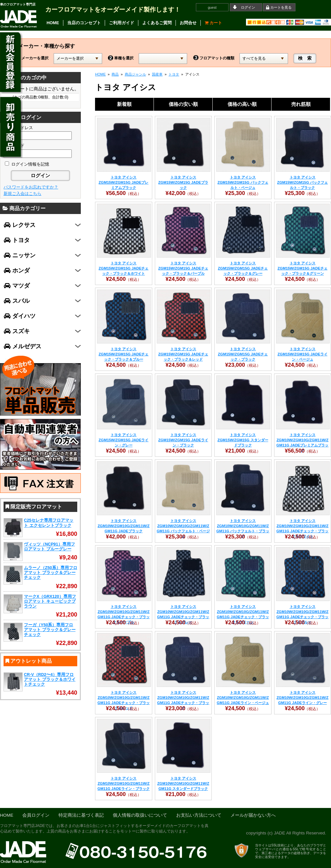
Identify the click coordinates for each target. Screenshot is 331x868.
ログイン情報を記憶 (27, 164)
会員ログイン (36, 815)
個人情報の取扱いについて (140, 815)
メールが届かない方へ (253, 815)
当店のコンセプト (84, 23)
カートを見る (281, 7)
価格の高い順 (242, 104)
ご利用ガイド (122, 23)
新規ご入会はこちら (22, 194)
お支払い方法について (199, 815)
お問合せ (188, 23)
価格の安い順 (183, 104)
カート (214, 23)
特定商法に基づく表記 (81, 815)
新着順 (124, 104)
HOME (53, 23)
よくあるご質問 (157, 23)
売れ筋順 (301, 104)
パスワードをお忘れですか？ (31, 187)
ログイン (248, 7)
